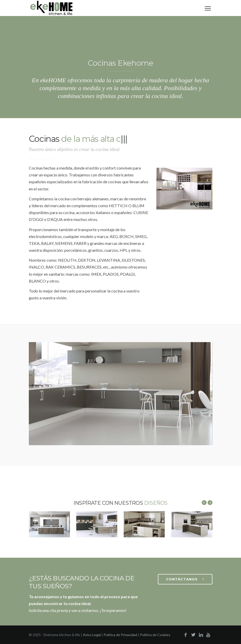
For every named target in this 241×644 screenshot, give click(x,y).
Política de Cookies (155, 635)
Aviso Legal (92, 635)
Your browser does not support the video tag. (121, 394)
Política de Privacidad (120, 635)
